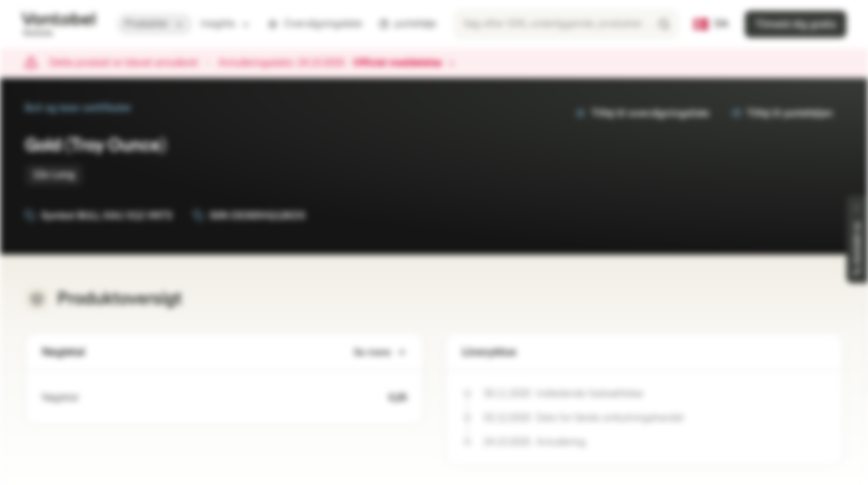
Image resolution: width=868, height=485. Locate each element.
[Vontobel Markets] (58, 24)
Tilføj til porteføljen (782, 114)
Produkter (155, 24)
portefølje (407, 24)
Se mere (380, 353)
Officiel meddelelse (404, 63)
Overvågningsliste (315, 24)
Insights (226, 24)
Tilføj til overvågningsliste (642, 114)
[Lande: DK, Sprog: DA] (711, 24)
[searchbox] (566, 24)
